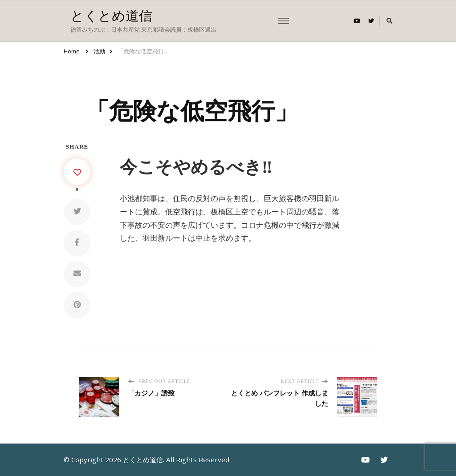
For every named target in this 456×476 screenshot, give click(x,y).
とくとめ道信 (111, 16)
